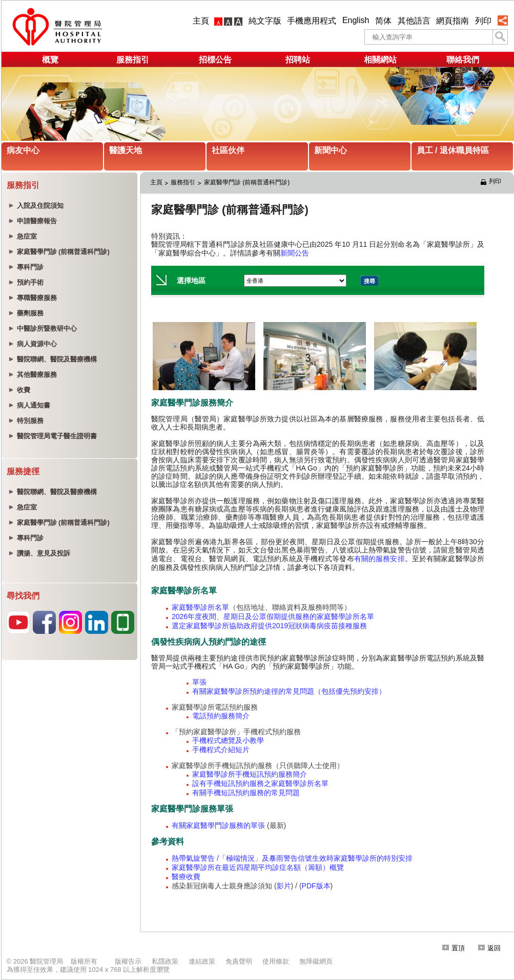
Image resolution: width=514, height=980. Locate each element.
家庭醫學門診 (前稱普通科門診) (247, 182)
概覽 (50, 60)
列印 (483, 21)
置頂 (454, 948)
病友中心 (23, 150)
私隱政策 (165, 961)
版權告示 (128, 961)
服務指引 (133, 60)
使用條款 (276, 961)
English (356, 20)
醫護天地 (126, 150)
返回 (489, 948)
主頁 (201, 21)
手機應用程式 (312, 21)
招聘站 (298, 60)
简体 (383, 21)
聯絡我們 (463, 60)
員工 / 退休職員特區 (453, 150)
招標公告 (215, 60)
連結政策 (202, 961)
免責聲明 (239, 961)
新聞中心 (331, 150)
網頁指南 (453, 21)
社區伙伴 (228, 150)
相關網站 (380, 60)
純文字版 (265, 21)
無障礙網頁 (316, 961)
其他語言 (414, 21)
